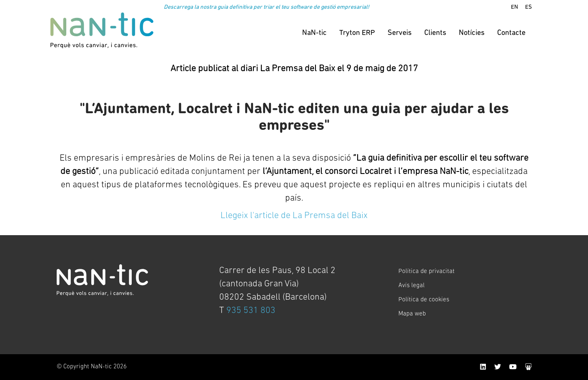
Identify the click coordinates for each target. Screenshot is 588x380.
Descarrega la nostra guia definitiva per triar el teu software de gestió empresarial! (266, 7)
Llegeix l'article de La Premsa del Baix (294, 216)
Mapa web (412, 314)
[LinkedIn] (483, 368)
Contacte (511, 33)
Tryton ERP (357, 33)
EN (514, 7)
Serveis (400, 33)
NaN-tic (314, 33)
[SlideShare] (528, 368)
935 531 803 (251, 311)
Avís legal (412, 286)
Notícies (472, 33)
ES (528, 7)
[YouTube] (513, 368)
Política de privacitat (427, 272)
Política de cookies (424, 300)
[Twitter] (498, 368)
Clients (435, 33)
